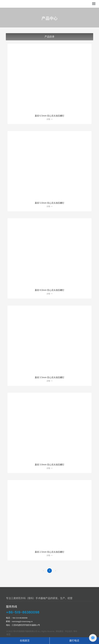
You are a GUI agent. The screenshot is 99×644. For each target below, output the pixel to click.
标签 (8, 634)
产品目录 (50, 37)
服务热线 (12, 607)
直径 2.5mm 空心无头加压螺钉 (50, 552)
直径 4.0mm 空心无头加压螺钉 (50, 290)
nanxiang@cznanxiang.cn (22, 621)
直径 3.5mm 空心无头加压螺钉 (50, 377)
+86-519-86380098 (23, 612)
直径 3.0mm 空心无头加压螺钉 (50, 465)
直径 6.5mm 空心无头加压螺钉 (50, 116)
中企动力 (69, 631)
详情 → (49, 119)
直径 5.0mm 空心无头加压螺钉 (50, 203)
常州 (75, 631)
